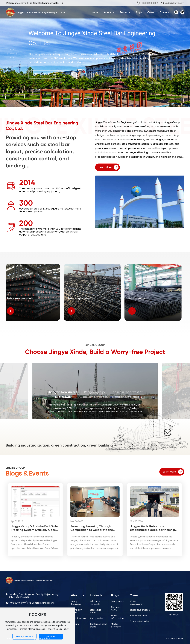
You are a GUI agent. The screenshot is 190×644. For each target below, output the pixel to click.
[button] (93, 103)
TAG (31, 638)
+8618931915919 (18, 603)
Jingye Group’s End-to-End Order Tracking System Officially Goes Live (35, 530)
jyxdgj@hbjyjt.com (174, 3)
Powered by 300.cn (17, 638)
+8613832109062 (149, 3)
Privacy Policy (43, 638)
